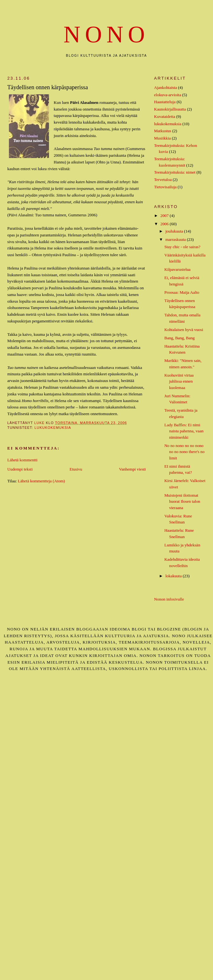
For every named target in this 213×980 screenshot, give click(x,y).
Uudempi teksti (20, 469)
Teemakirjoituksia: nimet (175, 172)
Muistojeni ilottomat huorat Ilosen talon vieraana (182, 501)
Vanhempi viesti (132, 469)
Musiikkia (163, 138)
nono (106, 35)
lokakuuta (174, 576)
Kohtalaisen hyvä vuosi (184, 330)
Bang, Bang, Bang (179, 338)
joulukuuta (175, 231)
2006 (165, 224)
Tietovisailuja (165, 187)
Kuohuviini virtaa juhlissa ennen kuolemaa (179, 381)
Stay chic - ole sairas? (182, 247)
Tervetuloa (163, 180)
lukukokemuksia (53, 428)
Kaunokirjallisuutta (170, 109)
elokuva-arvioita (168, 95)
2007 (165, 216)
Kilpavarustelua (177, 269)
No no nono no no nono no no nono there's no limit (184, 452)
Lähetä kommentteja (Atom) (41, 481)
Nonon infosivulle (169, 599)
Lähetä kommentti (22, 460)
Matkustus (163, 131)
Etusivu (76, 469)
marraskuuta (176, 239)
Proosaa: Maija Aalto (182, 292)
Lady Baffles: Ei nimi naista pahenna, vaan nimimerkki (184, 431)
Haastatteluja (165, 102)
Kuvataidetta (165, 116)
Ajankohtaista (166, 87)
